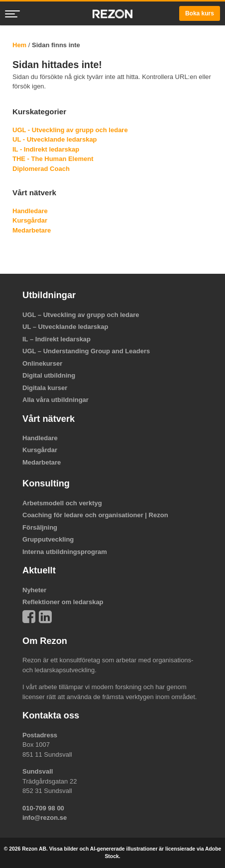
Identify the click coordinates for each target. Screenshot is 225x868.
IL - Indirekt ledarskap (46, 149)
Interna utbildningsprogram (65, 552)
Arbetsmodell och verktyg (62, 503)
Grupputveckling (48, 539)
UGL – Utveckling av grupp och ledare (81, 315)
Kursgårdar (30, 220)
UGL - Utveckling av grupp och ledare (70, 130)
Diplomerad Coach (41, 169)
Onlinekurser (42, 363)
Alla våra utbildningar (56, 400)
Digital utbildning (49, 375)
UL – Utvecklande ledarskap (65, 327)
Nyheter (34, 590)
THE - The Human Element (53, 159)
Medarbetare (32, 230)
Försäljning (40, 527)
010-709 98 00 (43, 808)
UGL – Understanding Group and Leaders (86, 351)
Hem (19, 45)
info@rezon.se (45, 818)
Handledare (30, 211)
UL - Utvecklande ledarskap (55, 139)
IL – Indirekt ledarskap (56, 339)
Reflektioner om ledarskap (63, 602)
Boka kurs (200, 13)
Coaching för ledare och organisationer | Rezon (95, 515)
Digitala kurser (45, 388)
